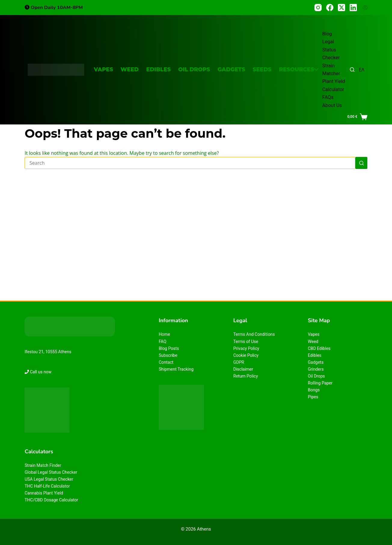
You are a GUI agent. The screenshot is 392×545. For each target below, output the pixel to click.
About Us (332, 105)
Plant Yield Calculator (334, 85)
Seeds (262, 69)
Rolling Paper (320, 383)
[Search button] (361, 163)
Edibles (158, 69)
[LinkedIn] (353, 8)
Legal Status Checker (331, 50)
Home (164, 334)
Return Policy (246, 376)
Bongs (314, 390)
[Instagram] (318, 8)
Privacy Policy (246, 348)
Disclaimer (243, 369)
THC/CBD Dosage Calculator (51, 500)
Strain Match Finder (43, 465)
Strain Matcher (331, 70)
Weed (130, 69)
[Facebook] (330, 8)
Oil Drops (194, 69)
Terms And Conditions (254, 334)
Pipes (313, 397)
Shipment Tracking (176, 369)
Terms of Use (246, 341)
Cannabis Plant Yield (44, 493)
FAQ (162, 341)
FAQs (328, 97)
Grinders (316, 369)
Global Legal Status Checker (51, 472)
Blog (327, 34)
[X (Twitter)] (341, 8)
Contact (166, 362)
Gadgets (231, 69)
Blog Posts (169, 348)
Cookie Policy (246, 355)
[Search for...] (190, 163)
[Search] (352, 70)
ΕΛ (361, 70)
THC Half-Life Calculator (47, 486)
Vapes (103, 69)
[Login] (365, 8)
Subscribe (168, 355)
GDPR (239, 362)
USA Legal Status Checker (49, 479)
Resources (299, 69)
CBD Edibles (319, 348)
